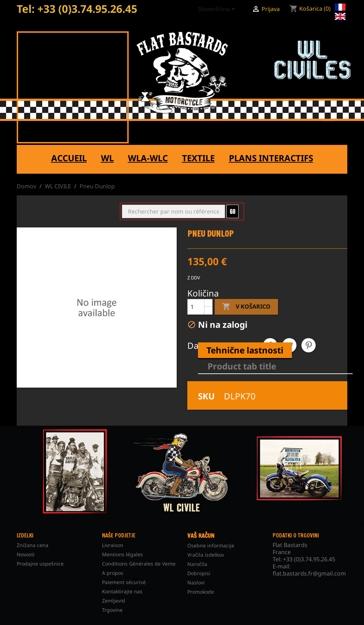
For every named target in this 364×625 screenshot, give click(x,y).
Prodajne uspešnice (40, 564)
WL (107, 158)
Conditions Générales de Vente (139, 564)
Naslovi (196, 582)
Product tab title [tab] (242, 366)
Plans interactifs (271, 158)
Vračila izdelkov (206, 555)
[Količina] (196, 307)
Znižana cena (33, 545)
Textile (198, 158)
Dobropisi (199, 573)
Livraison (113, 545)
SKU (206, 396)
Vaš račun (201, 536)
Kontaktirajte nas (122, 591)
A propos (113, 573)
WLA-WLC (148, 158)
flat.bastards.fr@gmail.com (309, 573)
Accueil (69, 158)
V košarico (246, 307)
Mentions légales (122, 554)
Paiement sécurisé (124, 582)
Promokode (201, 592)
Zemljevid (114, 601)
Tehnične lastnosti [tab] (245, 350)
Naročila (197, 564)
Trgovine (112, 610)
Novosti (26, 554)
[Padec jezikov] (218, 10)
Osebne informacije (211, 545)
